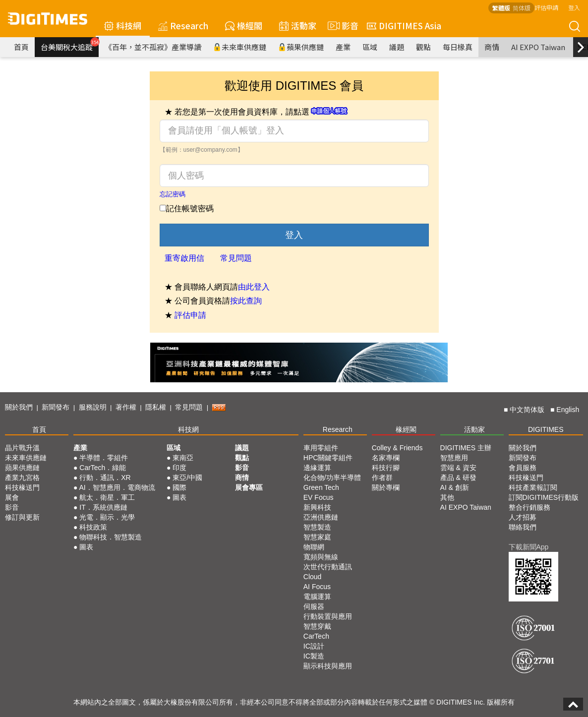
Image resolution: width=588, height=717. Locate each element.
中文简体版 (527, 410)
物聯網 (314, 547)
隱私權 (156, 407)
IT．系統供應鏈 (103, 507)
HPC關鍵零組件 (328, 458)
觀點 (423, 47)
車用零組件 (321, 448)
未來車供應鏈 (240, 47)
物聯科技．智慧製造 (111, 537)
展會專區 (249, 487)
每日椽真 (458, 47)
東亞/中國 (187, 478)
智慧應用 (454, 458)
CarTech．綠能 (103, 468)
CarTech (316, 636)
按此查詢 (246, 301)
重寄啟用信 (184, 258)
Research (183, 26)
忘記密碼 (173, 194)
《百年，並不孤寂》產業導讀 (153, 47)
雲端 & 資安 (458, 468)
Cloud (313, 577)
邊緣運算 (317, 468)
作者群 (382, 478)
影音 (342, 26)
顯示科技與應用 (328, 666)
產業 (343, 47)
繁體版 (501, 8)
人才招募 (523, 517)
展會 (12, 497)
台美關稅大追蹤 (70, 45)
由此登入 (254, 287)
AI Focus (317, 587)
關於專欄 (386, 487)
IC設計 (314, 646)
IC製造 (314, 656)
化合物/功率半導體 (332, 478)
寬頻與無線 (321, 557)
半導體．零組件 (104, 458)
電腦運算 (317, 597)
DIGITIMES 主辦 (466, 448)
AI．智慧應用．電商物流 (117, 487)
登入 (574, 7)
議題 (397, 47)
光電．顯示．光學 (107, 517)
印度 (179, 468)
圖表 (86, 547)
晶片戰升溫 (22, 448)
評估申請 (546, 7)
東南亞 (183, 458)
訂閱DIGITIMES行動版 (544, 497)
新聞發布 (56, 407)
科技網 (123, 26)
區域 (370, 47)
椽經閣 (244, 26)
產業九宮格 (22, 478)
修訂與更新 (22, 517)
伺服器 (314, 606)
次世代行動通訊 (328, 567)
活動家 (298, 26)
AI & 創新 (455, 487)
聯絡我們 (523, 527)
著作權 (126, 407)
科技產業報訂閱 (533, 487)
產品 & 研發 (458, 478)
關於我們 (19, 407)
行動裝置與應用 (328, 616)
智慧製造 (317, 527)
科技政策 (93, 527)
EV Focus (319, 497)
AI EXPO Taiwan (538, 47)
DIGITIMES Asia (404, 26)
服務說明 (93, 407)
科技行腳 (386, 468)
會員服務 (523, 468)
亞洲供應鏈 (321, 517)
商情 (492, 47)
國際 (179, 487)
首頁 (21, 47)
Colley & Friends (397, 448)
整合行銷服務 (529, 507)
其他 (447, 497)
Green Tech (321, 487)
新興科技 (317, 507)
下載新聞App (529, 547)
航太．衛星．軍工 (107, 497)
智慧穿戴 (317, 626)
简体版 (522, 8)
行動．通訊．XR (105, 478)
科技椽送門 (22, 487)
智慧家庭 (317, 537)
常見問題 (236, 258)
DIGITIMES (546, 429)
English (568, 410)
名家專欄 (386, 458)
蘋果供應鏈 (301, 47)
